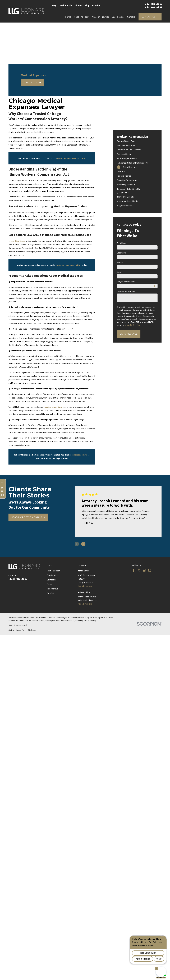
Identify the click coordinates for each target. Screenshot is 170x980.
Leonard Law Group (17, 241)
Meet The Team (53, 571)
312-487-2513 (154, 4)
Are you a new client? (126, 282)
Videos (78, 5)
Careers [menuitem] (131, 17)
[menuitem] (137, 141)
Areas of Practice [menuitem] (101, 17)
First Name (122, 243)
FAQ (54, 5)
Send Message (129, 334)
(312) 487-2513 (18, 579)
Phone (120, 262)
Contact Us (52, 580)
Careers (50, 584)
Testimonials (65, 5)
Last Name (122, 253)
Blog (87, 5)
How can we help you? (126, 291)
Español (96, 5)
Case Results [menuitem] (118, 17)
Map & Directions (85, 586)
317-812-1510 (154, 7)
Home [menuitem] (68, 17)
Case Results (52, 575)
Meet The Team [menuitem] (82, 17)
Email (119, 272)
